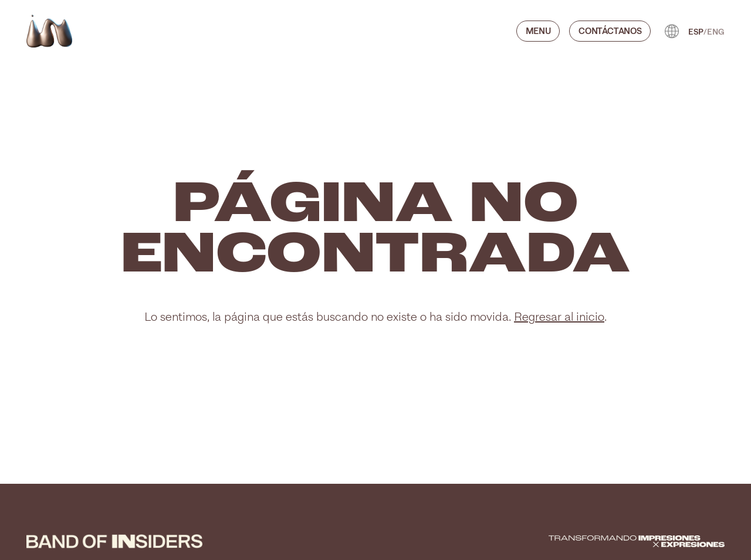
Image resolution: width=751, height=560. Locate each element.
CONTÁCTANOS (610, 30)
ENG (716, 31)
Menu (538, 30)
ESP (696, 31)
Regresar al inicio (559, 317)
